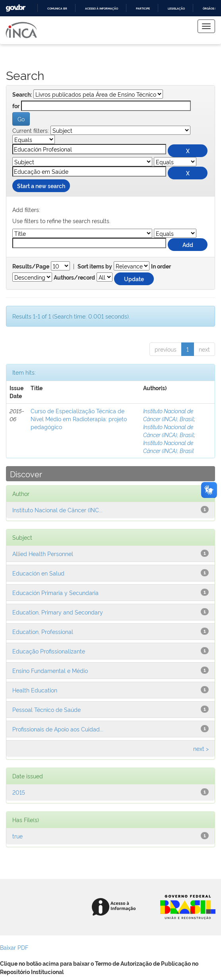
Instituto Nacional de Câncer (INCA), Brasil (169, 415)
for (16, 106)
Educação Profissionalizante (49, 651)
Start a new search (41, 186)
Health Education (35, 690)
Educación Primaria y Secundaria (55, 592)
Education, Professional (43, 631)
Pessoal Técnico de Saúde (47, 709)
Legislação (176, 9)
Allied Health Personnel (43, 553)
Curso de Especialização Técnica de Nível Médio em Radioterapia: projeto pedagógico (79, 419)
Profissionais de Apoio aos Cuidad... (58, 729)
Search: (22, 95)
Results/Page (31, 266)
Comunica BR (57, 9)
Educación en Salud (38, 573)
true (17, 836)
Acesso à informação (102, 9)
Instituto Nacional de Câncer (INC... (57, 510)
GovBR (16, 8)
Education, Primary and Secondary (58, 612)
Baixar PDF (14, 947)
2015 (19, 792)
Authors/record (74, 278)
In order (161, 266)
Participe (143, 9)
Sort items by (95, 266)
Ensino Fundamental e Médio (50, 670)
